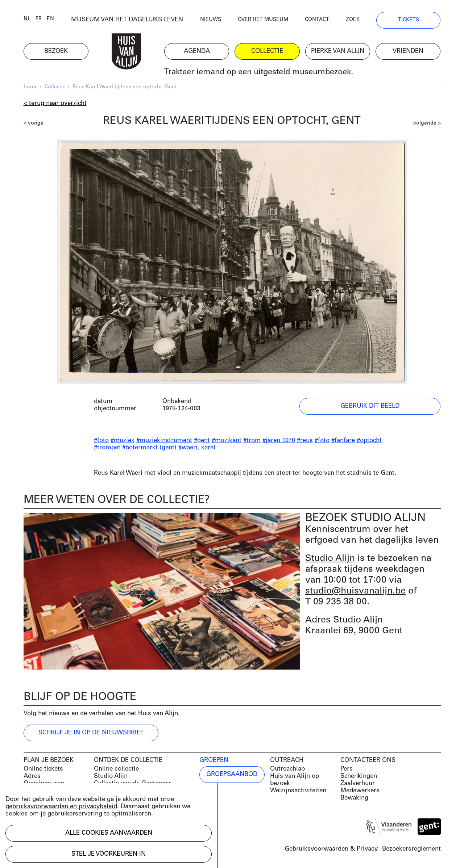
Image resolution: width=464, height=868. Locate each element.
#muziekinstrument (164, 441)
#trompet (107, 448)
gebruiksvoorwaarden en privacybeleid (61, 807)
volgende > (427, 123)
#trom (252, 441)
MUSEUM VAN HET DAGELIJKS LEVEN (127, 20)
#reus (305, 441)
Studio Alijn (330, 559)
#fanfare (343, 441)
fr (39, 19)
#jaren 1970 (279, 441)
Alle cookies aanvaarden (109, 833)
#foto (101, 441)
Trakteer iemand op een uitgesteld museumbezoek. (259, 72)
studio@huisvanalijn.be (355, 591)
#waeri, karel (197, 448)
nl (27, 19)
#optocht (369, 441)
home (31, 87)
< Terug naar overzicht (55, 103)
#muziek (123, 441)
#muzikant (227, 441)
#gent (202, 441)
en (50, 19)
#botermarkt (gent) (149, 448)
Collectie (55, 87)
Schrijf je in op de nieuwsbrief (91, 733)
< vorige (34, 123)
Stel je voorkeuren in (109, 854)
